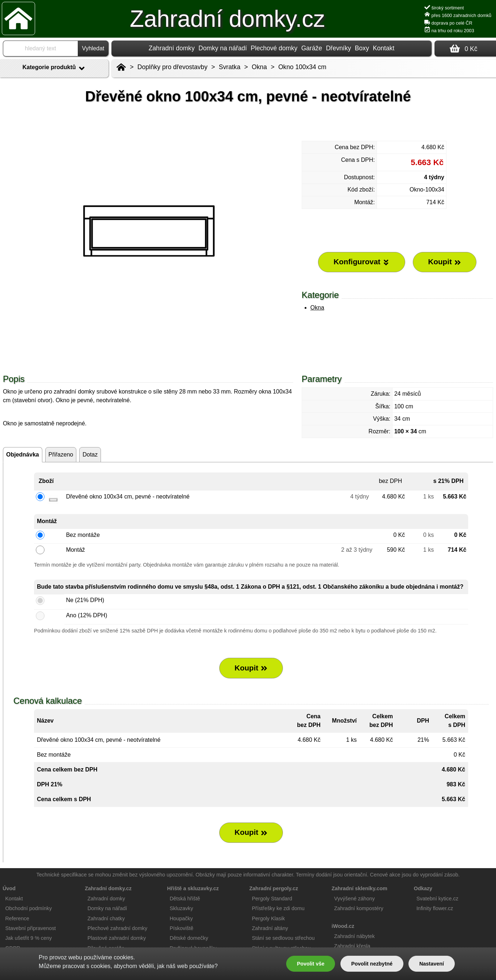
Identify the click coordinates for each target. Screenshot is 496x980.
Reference (17, 918)
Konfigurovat (362, 262)
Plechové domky (274, 48)
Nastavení (432, 964)
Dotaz (90, 455)
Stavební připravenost (30, 928)
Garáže (312, 48)
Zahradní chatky (106, 918)
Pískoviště (182, 928)
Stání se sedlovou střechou (283, 938)
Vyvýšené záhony (355, 899)
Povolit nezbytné (372, 964)
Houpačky (181, 918)
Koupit (251, 668)
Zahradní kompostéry (359, 908)
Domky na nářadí (223, 48)
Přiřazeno (61, 455)
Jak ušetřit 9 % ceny (28, 938)
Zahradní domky (172, 48)
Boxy (362, 48)
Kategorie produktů (54, 68)
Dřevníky (338, 48)
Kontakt (383, 48)
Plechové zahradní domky (118, 928)
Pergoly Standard (272, 899)
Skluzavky (181, 908)
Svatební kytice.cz (437, 899)
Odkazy (423, 888)
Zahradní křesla (352, 946)
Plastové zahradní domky (117, 938)
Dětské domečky (189, 938)
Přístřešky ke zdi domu (278, 908)
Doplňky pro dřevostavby (173, 67)
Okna (317, 308)
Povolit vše (311, 964)
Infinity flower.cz (435, 908)
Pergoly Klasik (268, 918)
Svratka (230, 67)
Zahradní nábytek (355, 936)
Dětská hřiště (185, 899)
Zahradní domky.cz (227, 19)
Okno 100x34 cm (302, 67)
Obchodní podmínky (28, 908)
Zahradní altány (270, 928)
